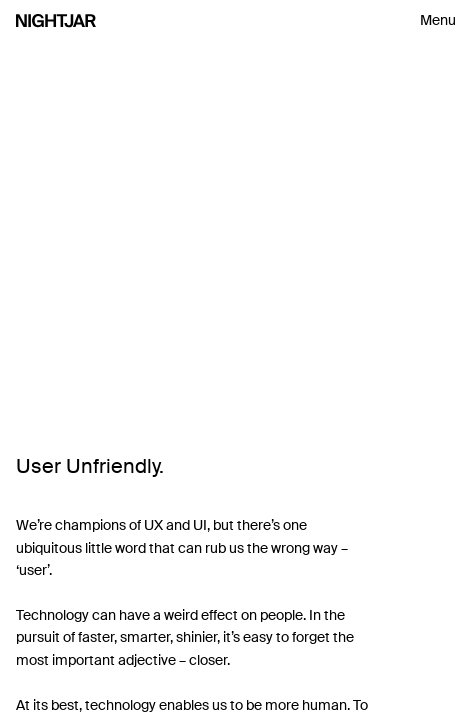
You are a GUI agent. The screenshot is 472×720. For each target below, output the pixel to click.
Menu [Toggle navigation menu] (438, 20)
